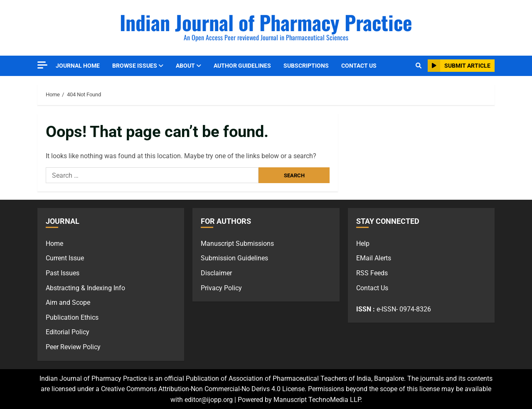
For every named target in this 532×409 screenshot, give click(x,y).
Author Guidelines (242, 66)
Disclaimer (216, 273)
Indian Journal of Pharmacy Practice (266, 22)
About (185, 66)
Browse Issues (135, 66)
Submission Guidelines (234, 258)
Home (54, 244)
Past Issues (63, 273)
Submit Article (459, 66)
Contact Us (359, 66)
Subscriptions (306, 66)
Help (363, 244)
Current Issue (65, 258)
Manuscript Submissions (237, 244)
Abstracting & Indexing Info (85, 288)
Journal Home (78, 66)
